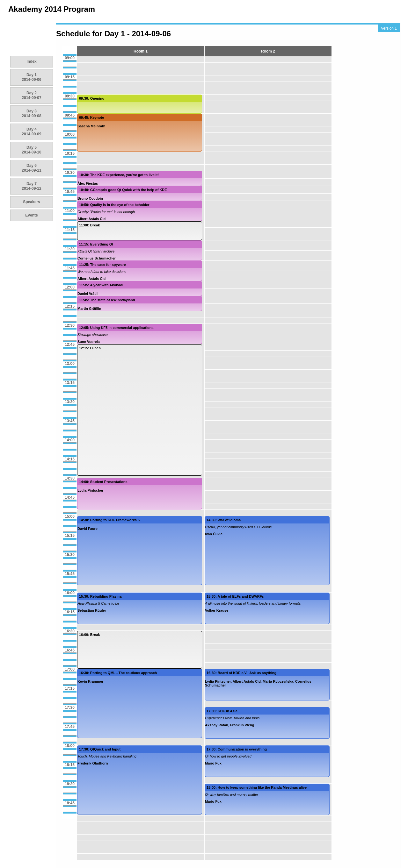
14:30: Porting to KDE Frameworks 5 (109, 520)
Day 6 (31, 168)
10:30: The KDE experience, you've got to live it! (119, 175)
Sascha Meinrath (91, 126)
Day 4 (31, 132)
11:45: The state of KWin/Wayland (107, 300)
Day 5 (31, 150)
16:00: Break (89, 635)
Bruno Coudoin (90, 198)
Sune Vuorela (89, 342)
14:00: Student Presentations (103, 482)
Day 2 (31, 95)
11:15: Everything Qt (96, 244)
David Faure (87, 529)
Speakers (31, 202)
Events (31, 215)
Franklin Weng (242, 725)
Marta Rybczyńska (278, 681)
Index (31, 61)
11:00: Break (89, 225)
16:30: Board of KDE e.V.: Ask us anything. (242, 673)
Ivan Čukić (214, 534)
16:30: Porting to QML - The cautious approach (118, 673)
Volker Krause (217, 610)
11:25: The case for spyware (102, 265)
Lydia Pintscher (91, 490)
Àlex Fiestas (88, 183)
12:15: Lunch (90, 348)
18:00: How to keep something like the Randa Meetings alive (257, 787)
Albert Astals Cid (91, 219)
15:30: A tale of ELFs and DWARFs (235, 596)
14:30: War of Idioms (224, 520)
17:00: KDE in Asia (222, 711)
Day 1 (31, 77)
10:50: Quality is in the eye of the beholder (114, 205)
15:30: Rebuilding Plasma (100, 596)
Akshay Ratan (217, 725)
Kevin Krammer (90, 681)
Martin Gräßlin (89, 309)
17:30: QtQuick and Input (100, 749)
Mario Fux (213, 763)
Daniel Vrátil (87, 294)
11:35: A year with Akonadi (101, 285)
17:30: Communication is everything (237, 749)
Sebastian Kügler (92, 610)
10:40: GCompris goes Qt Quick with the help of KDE (123, 190)
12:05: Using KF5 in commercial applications (116, 328)
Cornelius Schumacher (97, 258)
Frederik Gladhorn (93, 763)
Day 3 (31, 114)
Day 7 (31, 186)
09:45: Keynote (91, 117)
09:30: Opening (92, 98)
